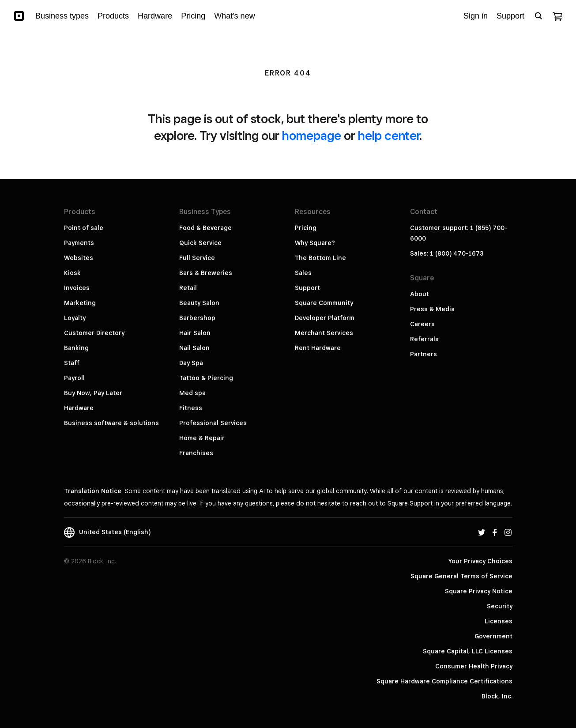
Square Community (324, 303)
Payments (79, 243)
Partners (424, 354)
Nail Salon (194, 348)
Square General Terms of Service (461, 576)
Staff (72, 363)
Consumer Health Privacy (474, 666)
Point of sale (84, 228)
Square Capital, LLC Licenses (468, 651)
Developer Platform (325, 318)
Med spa (192, 393)
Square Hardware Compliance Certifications (444, 681)
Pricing (306, 228)
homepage (312, 135)
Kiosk (72, 273)
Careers (422, 324)
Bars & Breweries (206, 273)
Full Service (197, 258)
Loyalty (75, 318)
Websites (79, 258)
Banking (76, 348)
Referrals (424, 339)
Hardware (79, 408)
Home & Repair (202, 438)
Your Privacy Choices (480, 561)
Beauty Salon (199, 303)
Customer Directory (94, 333)
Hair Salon (195, 333)
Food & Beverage (205, 228)
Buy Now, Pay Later (93, 393)
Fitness (191, 408)
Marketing (80, 303)
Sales (303, 273)
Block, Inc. (497, 696)
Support (307, 288)
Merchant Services (324, 333)
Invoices (77, 288)
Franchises (196, 453)
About (420, 294)
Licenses (499, 621)
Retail (188, 288)
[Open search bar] (538, 16)
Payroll (74, 378)
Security (500, 606)
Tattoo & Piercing (206, 378)
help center (389, 135)
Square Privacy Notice (479, 591)
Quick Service (200, 243)
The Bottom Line (320, 258)
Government (493, 636)
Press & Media (432, 309)
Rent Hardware (318, 348)
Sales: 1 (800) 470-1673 (447, 253)
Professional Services (213, 423)
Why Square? (315, 243)
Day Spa (191, 363)
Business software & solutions (111, 423)
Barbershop (197, 318)
